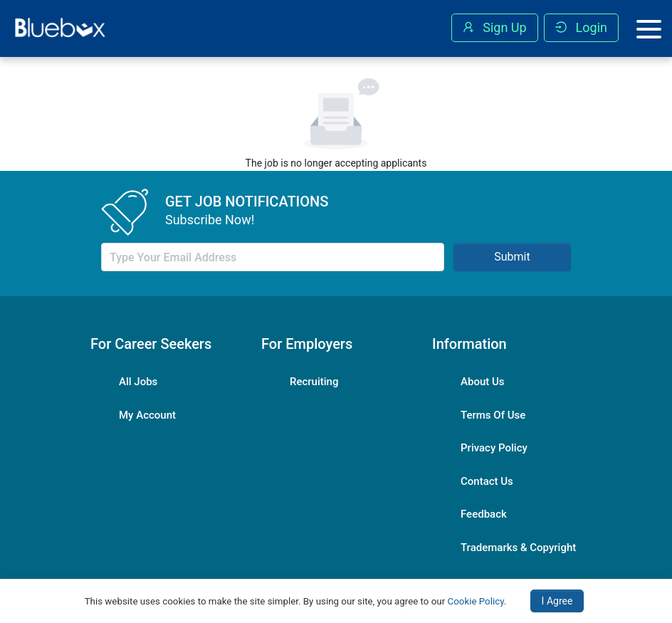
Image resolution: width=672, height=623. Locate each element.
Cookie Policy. (477, 601)
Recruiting (314, 382)
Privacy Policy (494, 448)
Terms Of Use (493, 415)
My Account (147, 415)
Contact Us (487, 481)
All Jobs (138, 382)
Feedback (484, 514)
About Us (483, 382)
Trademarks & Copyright (518, 548)
